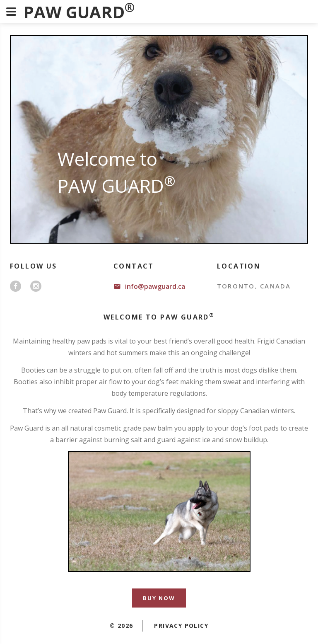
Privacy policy (181, 626)
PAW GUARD (79, 12)
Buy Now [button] (159, 598)
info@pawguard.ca (155, 286)
